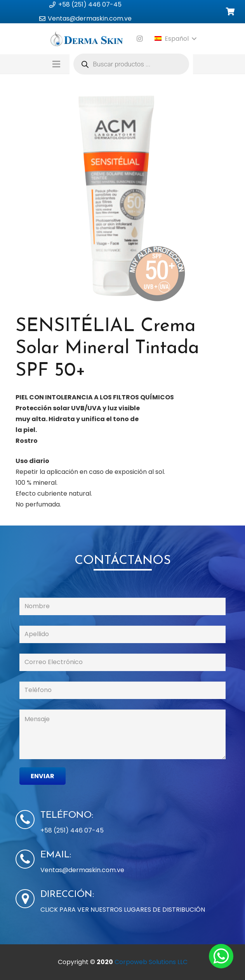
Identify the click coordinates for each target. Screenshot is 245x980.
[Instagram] (140, 39)
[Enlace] (87, 39)
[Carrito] (230, 12)
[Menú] (57, 64)
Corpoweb (151, 962)
